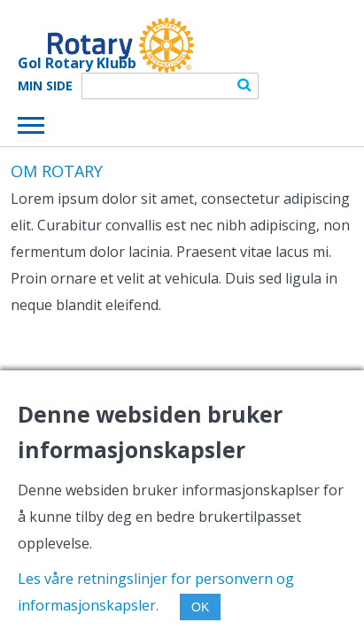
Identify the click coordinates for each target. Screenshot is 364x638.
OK (200, 607)
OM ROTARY (57, 171)
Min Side (45, 86)
